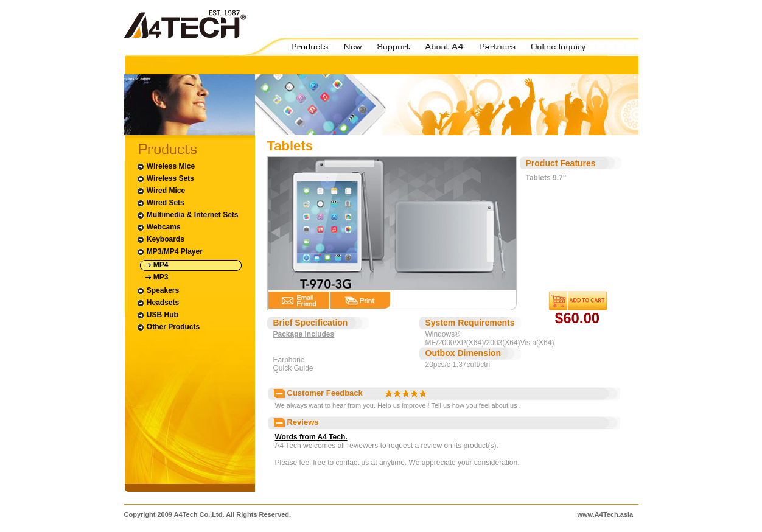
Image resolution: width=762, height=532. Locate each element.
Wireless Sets (165, 179)
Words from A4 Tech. (311, 437)
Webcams (159, 227)
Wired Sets (160, 203)
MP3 (157, 277)
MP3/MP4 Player (170, 252)
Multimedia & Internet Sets (187, 215)
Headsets (158, 303)
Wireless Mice (166, 166)
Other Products (168, 327)
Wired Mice (161, 191)
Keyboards (160, 240)
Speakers (158, 291)
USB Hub (157, 315)
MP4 (157, 265)
